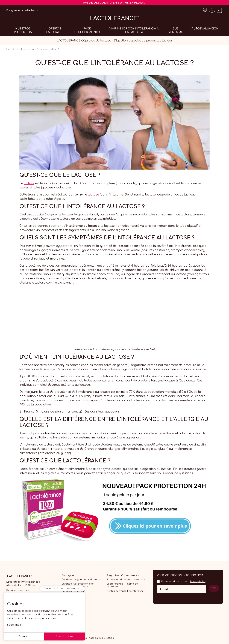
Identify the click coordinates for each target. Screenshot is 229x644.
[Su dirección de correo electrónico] (181, 589)
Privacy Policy (198, 582)
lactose (29, 183)
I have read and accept (184, 582)
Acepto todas (64, 637)
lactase (93, 195)
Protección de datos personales (126, 580)
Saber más (14, 625)
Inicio (9, 49)
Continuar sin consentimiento (61, 589)
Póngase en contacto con (23, 10)
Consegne (68, 575)
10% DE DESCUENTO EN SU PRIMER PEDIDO (114, 3)
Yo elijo (24, 637)
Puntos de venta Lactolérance (125, 591)
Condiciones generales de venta (81, 580)
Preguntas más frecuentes (123, 575)
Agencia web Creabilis (101, 638)
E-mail (164, 589)
